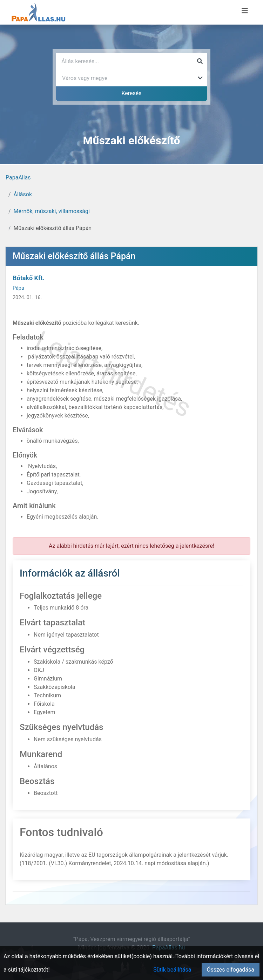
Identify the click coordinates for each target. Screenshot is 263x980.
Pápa (18, 288)
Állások (23, 194)
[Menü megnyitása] (245, 11)
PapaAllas (18, 177)
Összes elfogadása (231, 970)
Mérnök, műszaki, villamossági (52, 211)
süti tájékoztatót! (29, 970)
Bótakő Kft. (29, 278)
